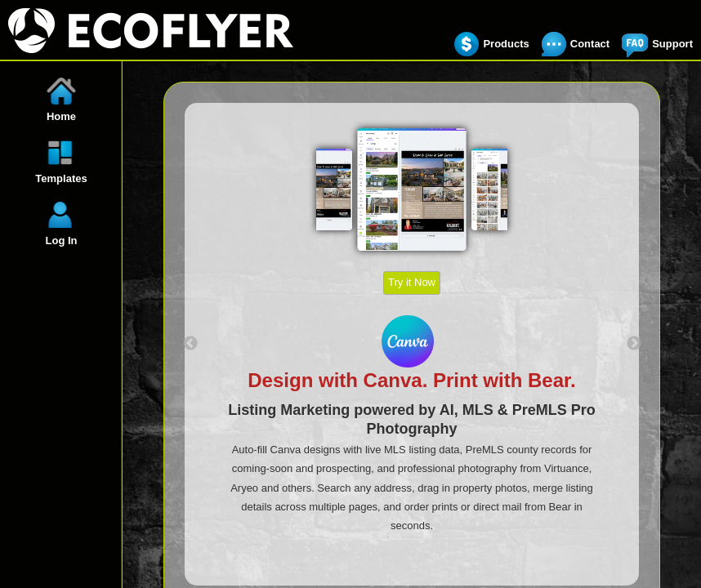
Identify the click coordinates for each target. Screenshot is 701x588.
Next (634, 344)
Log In (62, 241)
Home (61, 116)
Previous (190, 344)
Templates (61, 178)
